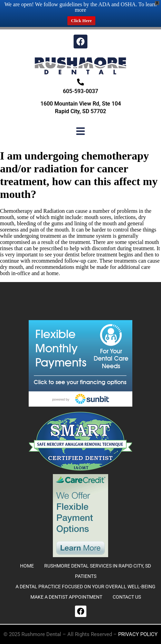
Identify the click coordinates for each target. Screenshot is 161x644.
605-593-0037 (80, 91)
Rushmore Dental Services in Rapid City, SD (98, 566)
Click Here (81, 21)
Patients (86, 576)
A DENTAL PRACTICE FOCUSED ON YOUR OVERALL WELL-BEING (86, 587)
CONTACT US (127, 597)
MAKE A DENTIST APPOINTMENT (66, 597)
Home (27, 566)
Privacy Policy (138, 634)
